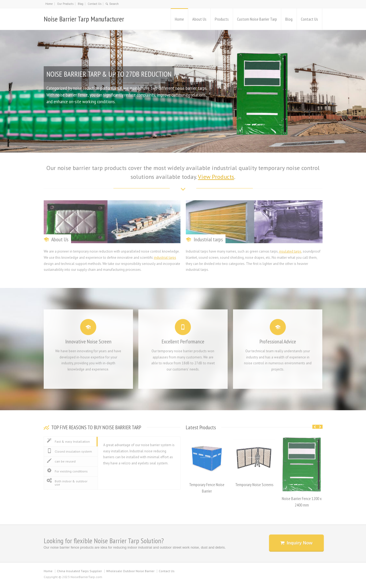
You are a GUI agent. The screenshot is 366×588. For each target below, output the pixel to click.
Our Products (65, 4)
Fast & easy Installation (68, 441)
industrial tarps (165, 258)
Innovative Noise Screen (88, 339)
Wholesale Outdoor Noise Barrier (130, 571)
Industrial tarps (208, 239)
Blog (81, 4)
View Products (216, 177)
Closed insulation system (69, 451)
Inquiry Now (299, 543)
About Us (199, 19)
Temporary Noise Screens (254, 485)
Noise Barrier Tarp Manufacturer (84, 19)
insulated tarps (290, 251)
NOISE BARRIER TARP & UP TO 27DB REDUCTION (111, 74)
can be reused (61, 461)
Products (222, 19)
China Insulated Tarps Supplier (79, 571)
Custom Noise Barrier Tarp (257, 19)
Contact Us (95, 4)
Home (49, 4)
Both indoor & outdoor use (67, 483)
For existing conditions (67, 471)
